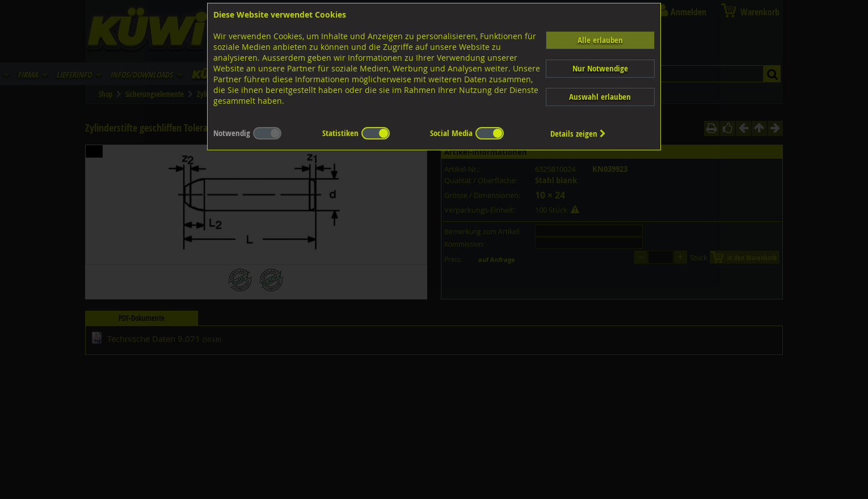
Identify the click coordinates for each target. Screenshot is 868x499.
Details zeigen (578, 134)
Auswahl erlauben (600, 97)
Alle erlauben (600, 40)
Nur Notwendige (600, 68)
